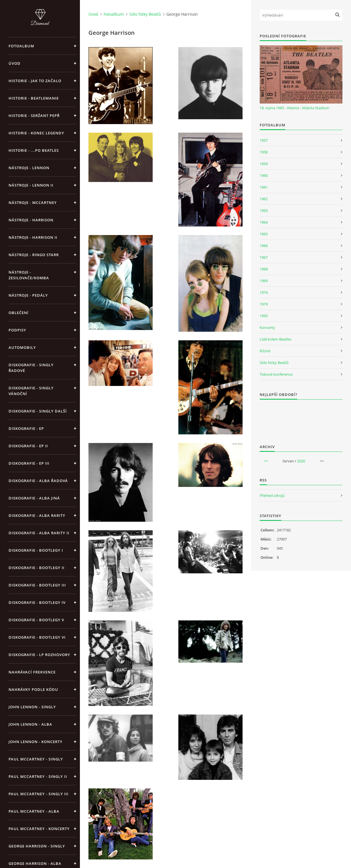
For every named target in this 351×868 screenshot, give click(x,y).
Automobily (22, 347)
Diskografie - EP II (28, 446)
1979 (264, 304)
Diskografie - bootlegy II (37, 568)
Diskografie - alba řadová (38, 481)
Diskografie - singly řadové (31, 368)
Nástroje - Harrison (31, 220)
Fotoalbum (21, 46)
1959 (264, 164)
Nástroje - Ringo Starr (34, 255)
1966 (264, 246)
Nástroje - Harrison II (33, 237)
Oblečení (19, 313)
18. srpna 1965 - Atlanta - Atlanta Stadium (294, 108)
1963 (264, 211)
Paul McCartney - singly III (39, 794)
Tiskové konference (276, 374)
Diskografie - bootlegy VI (37, 637)
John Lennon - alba (30, 724)
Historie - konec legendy (36, 133)
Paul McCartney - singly (36, 759)
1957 (264, 140)
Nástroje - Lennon (29, 168)
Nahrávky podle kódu (33, 689)
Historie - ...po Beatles (34, 150)
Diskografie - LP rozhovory (39, 655)
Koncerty (267, 327)
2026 (301, 461)
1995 (264, 316)
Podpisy (17, 330)
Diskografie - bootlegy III (37, 585)
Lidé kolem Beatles (276, 339)
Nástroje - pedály (28, 295)
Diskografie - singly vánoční (31, 391)
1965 (264, 234)
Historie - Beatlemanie (34, 98)
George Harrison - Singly (37, 846)
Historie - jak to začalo (35, 81)
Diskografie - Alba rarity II (39, 533)
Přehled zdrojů (272, 495)
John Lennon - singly (32, 707)
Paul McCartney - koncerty (39, 829)
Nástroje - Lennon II (31, 185)
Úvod (15, 63)
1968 (264, 269)
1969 (264, 281)
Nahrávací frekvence (32, 672)
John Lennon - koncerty (36, 742)
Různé (265, 351)
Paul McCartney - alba (34, 811)
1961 (264, 187)
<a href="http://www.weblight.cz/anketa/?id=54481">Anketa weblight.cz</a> (301, 418)
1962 (264, 199)
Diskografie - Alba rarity (37, 515)
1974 (264, 292)
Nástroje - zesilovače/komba (29, 275)
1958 (264, 152)
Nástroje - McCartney (33, 203)
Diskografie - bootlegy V (36, 620)
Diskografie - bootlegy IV (37, 602)
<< (266, 461)
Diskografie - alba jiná (34, 498)
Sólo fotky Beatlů (145, 14)
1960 (264, 175)
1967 (264, 257)
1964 (264, 222)
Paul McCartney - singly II (38, 776)
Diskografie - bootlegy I (36, 550)
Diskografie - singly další (38, 411)
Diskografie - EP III (29, 463)
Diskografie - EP (26, 428)
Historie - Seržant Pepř (34, 116)
